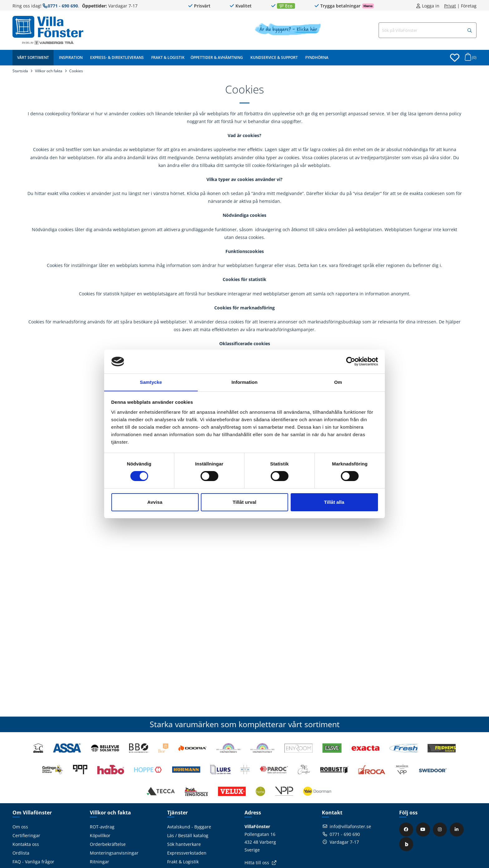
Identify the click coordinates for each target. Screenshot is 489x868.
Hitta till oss (257, 863)
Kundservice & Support (274, 57)
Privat (450, 6)
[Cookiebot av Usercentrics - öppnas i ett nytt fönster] (351, 361)
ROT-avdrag (102, 827)
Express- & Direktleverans (117, 57)
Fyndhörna (317, 57)
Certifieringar (26, 835)
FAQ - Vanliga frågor (33, 862)
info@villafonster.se (350, 826)
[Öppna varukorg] (470, 59)
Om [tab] (338, 382)
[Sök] (470, 31)
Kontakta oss (26, 844)
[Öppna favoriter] (455, 58)
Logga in (431, 6)
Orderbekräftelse (108, 844)
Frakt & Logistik (168, 57)
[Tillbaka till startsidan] (48, 27)
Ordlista (21, 853)
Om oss (20, 827)
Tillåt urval (244, 502)
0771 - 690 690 (63, 6)
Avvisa (155, 502)
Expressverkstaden (187, 853)
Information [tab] (244, 382)
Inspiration (71, 57)
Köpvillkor (100, 835)
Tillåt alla (334, 502)
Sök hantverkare (184, 844)
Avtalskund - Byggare (189, 827)
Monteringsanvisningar (114, 853)
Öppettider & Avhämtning (217, 57)
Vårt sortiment (33, 57)
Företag (469, 6)
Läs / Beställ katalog (188, 835)
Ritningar (99, 862)
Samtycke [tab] (151, 382)
